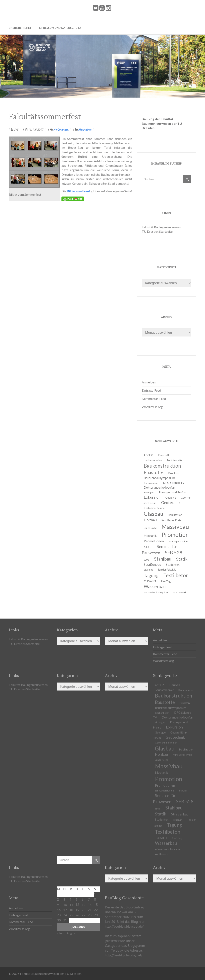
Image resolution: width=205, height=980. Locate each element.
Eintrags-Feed (151, 390)
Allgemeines (85, 129)
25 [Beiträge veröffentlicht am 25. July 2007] (71, 915)
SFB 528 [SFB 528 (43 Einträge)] (174, 553)
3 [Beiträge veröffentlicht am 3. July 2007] (64, 899)
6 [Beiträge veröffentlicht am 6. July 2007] (83, 899)
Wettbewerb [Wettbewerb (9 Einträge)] (180, 592)
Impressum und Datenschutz (60, 28)
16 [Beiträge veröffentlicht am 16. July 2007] (59, 910)
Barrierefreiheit (21, 28)
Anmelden (149, 382)
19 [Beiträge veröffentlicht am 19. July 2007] (77, 910)
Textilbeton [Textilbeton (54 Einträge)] (176, 575)
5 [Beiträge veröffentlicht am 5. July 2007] (76, 899)
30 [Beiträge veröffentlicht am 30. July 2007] (59, 920)
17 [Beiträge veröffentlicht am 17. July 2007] (65, 910)
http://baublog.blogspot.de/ (124, 926)
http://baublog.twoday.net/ (124, 955)
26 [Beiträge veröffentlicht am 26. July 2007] (77, 915)
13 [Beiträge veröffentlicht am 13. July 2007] (83, 905)
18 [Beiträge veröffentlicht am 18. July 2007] (71, 910)
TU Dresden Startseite (157, 231)
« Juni (61, 933)
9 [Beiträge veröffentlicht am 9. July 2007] (58, 905)
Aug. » (71, 933)
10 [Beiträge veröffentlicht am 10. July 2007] (65, 905)
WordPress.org (152, 407)
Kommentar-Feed (154, 399)
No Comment (59, 129)
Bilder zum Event (78, 191)
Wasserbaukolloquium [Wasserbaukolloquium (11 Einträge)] (156, 592)
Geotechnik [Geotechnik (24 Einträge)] (171, 503)
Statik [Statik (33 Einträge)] (182, 559)
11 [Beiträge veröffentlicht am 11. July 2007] (71, 905)
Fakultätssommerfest (45, 117)
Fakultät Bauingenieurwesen (161, 227)
